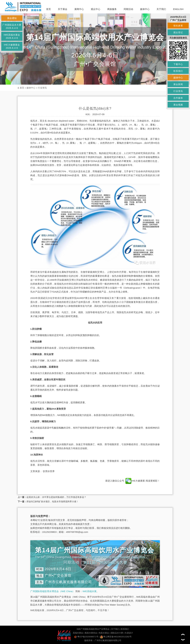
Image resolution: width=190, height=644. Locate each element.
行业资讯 (42, 88)
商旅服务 (112, 9)
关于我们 (161, 9)
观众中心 (96, 9)
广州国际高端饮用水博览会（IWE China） (53, 591)
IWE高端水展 (89, 591)
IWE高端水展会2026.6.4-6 (12, 36)
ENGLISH (178, 9)
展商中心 (79, 9)
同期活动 (128, 9)
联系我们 (125, 629)
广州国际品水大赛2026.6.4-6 (12, 26)
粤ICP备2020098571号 (86, 637)
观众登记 (178, 32)
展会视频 (178, 105)
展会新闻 (178, 84)
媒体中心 (145, 9)
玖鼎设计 (129, 633)
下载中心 (178, 64)
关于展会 (63, 9)
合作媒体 (178, 98)
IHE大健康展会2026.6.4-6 (12, 46)
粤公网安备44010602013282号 (116, 637)
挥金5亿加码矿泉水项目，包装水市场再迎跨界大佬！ (53, 502)
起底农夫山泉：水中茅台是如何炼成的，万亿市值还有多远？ (56, 497)
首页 (48, 9)
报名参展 (178, 26)
